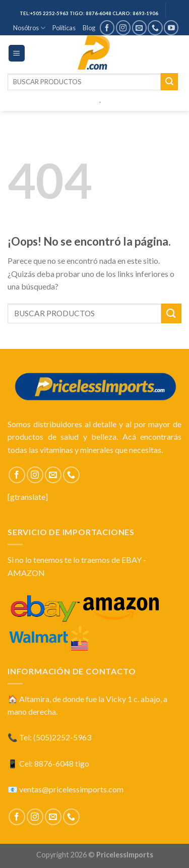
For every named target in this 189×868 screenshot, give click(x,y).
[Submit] (169, 82)
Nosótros (29, 28)
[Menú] (17, 53)
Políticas (64, 28)
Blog (89, 28)
